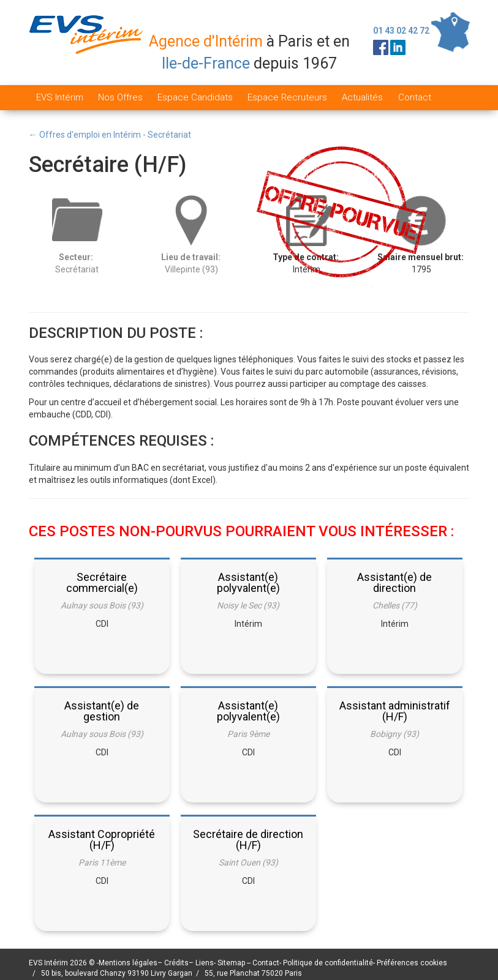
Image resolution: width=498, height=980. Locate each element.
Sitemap (232, 963)
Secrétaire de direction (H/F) (248, 840)
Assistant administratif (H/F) (395, 711)
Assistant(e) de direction (394, 582)
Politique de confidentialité (328, 963)
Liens (205, 963)
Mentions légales (128, 963)
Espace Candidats (195, 97)
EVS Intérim (60, 97)
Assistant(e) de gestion (102, 711)
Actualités (362, 97)
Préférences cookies (412, 963)
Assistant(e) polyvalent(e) (248, 582)
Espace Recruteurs (287, 97)
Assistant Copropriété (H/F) (102, 840)
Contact (415, 97)
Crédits (176, 963)
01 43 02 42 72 (401, 31)
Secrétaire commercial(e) (102, 582)
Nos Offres (120, 97)
